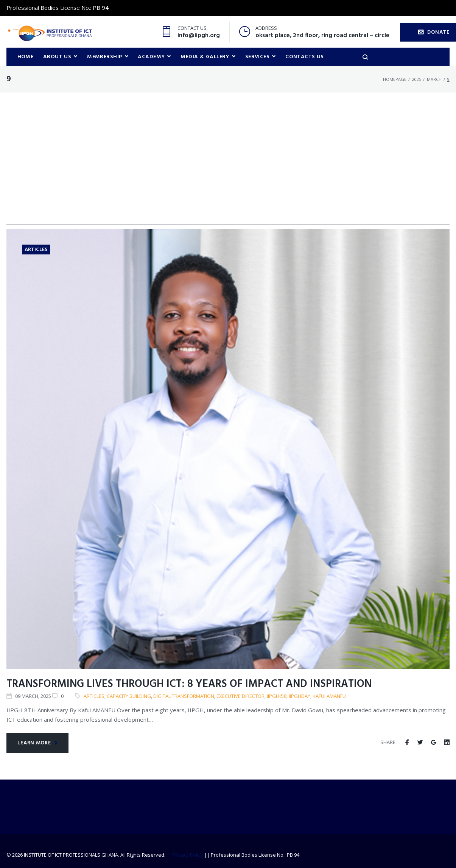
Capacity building (129, 696)
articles (94, 696)
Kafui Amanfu (329, 696)
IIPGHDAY (300, 696)
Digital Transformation (184, 696)
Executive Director (240, 696)
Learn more (38, 743)
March (434, 80)
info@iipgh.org (199, 36)
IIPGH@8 (277, 696)
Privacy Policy (188, 855)
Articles (36, 250)
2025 (417, 80)
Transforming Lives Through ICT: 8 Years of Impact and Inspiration (189, 684)
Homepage (395, 80)
